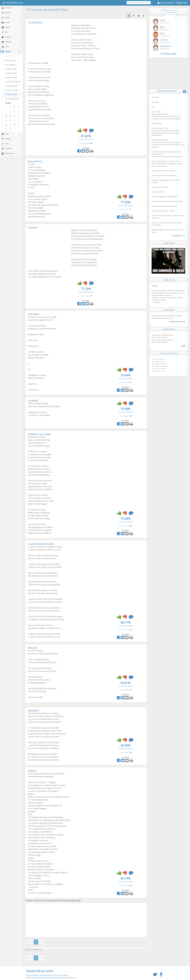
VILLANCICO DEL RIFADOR (41, 544)
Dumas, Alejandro (12, 99)
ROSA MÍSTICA (35, 161)
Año (183, 14)
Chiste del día (169, 280)
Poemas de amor (161, 364)
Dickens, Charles (11, 86)
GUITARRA (33, 401)
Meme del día (169, 243)
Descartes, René (11, 77)
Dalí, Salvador (10, 60)
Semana (170, 14)
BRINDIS (32, 771)
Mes (177, 14)
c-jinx (183, 236)
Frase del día (169, 310)
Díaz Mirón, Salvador (13, 82)
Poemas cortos (160, 361)
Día (163, 14)
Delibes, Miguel (11, 73)
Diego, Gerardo (11, 94)
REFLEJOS (33, 648)
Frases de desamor (161, 366)
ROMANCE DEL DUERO (39, 434)
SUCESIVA (33, 228)
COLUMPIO (34, 314)
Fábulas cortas (160, 371)
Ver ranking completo (168, 54)
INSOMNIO (33, 711)
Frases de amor (160, 368)
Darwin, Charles (11, 69)
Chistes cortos (160, 359)
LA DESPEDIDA (35, 23)
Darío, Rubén (10, 65)
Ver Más (8, 103)
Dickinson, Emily (11, 90)
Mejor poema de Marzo (167, 91)
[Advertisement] (48, 42)
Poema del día (169, 329)
